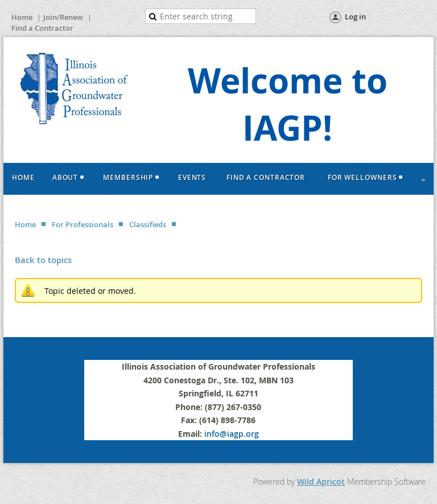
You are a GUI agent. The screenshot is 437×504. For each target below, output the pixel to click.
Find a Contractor (42, 28)
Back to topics (43, 260)
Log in (355, 17)
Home (22, 17)
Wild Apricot (321, 482)
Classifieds (148, 224)
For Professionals (83, 224)
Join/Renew (63, 17)
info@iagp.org (232, 434)
